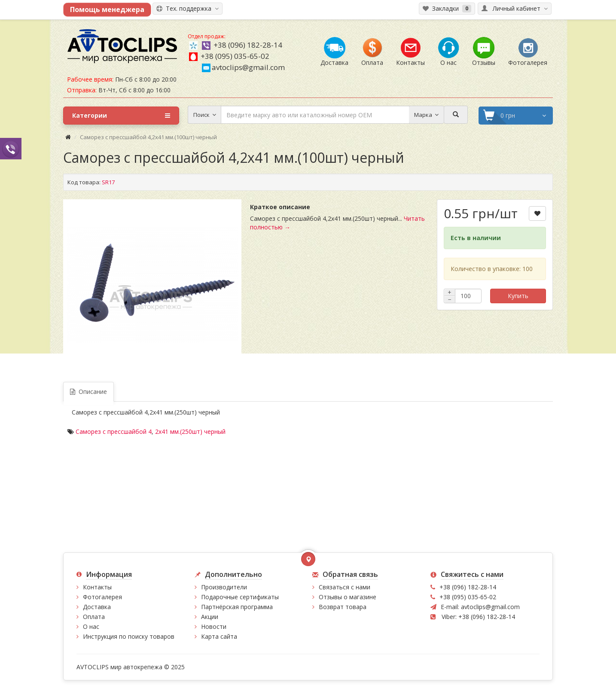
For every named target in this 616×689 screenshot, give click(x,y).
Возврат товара (343, 607)
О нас (91, 627)
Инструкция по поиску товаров (129, 636)
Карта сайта (219, 636)
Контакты (97, 587)
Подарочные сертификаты (240, 597)
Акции (210, 617)
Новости (214, 627)
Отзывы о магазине (348, 597)
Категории (121, 116)
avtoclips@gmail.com (243, 67)
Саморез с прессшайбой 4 (114, 431)
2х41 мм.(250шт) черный (190, 431)
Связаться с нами (345, 587)
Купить (518, 296)
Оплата (94, 617)
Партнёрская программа (237, 607)
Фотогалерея (102, 597)
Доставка (97, 607)
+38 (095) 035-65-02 (235, 56)
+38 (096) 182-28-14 (248, 45)
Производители (224, 587)
